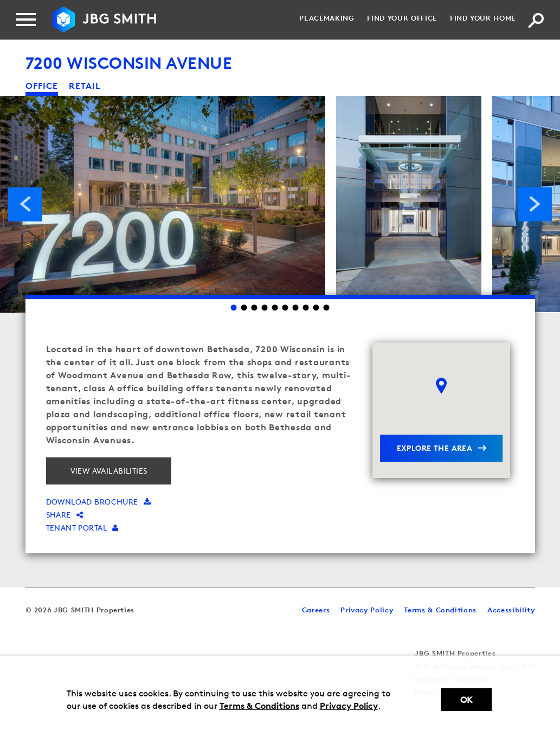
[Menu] (26, 20)
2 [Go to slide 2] (244, 308)
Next (535, 204)
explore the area (435, 448)
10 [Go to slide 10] (327, 308)
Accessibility (511, 610)
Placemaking (327, 18)
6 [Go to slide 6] (285, 308)
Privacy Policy (349, 706)
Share (65, 515)
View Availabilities (109, 471)
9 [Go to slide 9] (316, 308)
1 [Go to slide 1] (234, 308)
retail (85, 86)
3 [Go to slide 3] (255, 308)
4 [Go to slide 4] (265, 308)
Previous (25, 204)
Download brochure (99, 502)
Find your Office (402, 18)
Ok (466, 700)
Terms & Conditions (259, 706)
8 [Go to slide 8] (306, 308)
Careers (316, 610)
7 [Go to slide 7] (296, 308)
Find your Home (483, 18)
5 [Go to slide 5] (275, 308)
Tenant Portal (82, 528)
